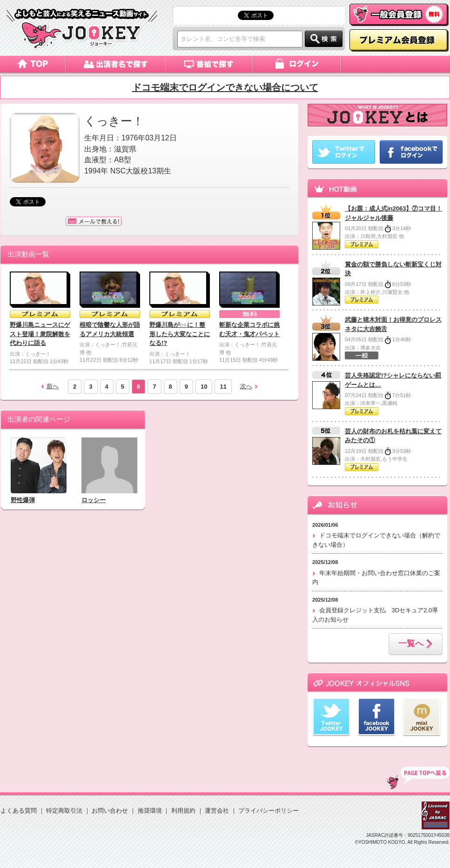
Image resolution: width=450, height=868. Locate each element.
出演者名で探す (116, 64)
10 (204, 387)
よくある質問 (19, 811)
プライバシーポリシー (269, 811)
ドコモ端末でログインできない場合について (225, 87)
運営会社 (217, 811)
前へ (53, 386)
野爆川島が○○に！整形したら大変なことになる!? (180, 334)
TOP (418, 778)
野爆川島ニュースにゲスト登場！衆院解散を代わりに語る (40, 334)
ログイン (298, 64)
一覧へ (416, 644)
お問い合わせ (110, 811)
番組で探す (209, 64)
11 (223, 387)
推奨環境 (150, 811)
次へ (246, 386)
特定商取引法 (64, 811)
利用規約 (183, 811)
